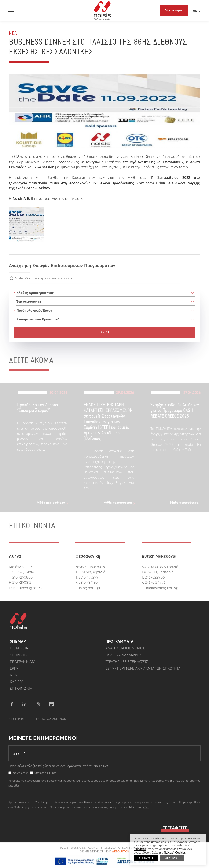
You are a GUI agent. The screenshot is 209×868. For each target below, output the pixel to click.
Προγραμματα (23, 663)
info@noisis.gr (90, 588)
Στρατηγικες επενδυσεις (127, 663)
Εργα (14, 670)
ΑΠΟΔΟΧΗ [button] (146, 858)
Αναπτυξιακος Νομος (125, 650)
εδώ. (146, 809)
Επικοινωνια (21, 690)
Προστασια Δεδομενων (50, 720)
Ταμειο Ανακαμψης (123, 656)
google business (51, 706)
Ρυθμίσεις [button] (140, 849)
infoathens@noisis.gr (29, 588)
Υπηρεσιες (19, 656)
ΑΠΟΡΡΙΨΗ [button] (172, 858)
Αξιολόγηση (174, 10)
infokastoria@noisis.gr (162, 588)
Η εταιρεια (19, 650)
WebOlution (120, 853)
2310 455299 (89, 577)
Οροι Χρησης (18, 720)
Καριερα (17, 683)
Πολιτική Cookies (175, 852)
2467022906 (155, 577)
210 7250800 (22, 577)
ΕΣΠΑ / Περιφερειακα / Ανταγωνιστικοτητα (143, 670)
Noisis (102, 11)
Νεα (13, 33)
